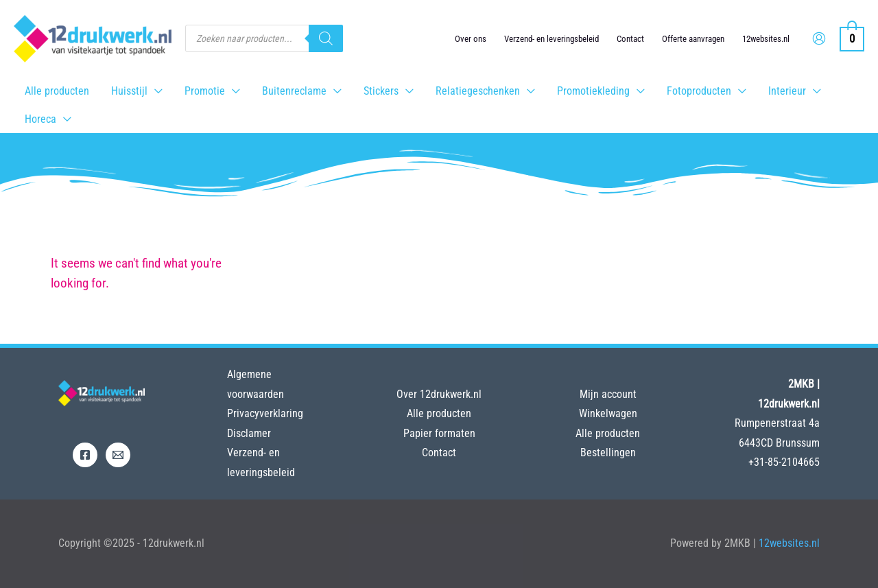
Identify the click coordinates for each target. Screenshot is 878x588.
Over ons (471, 39)
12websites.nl (766, 39)
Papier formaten (439, 433)
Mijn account (608, 394)
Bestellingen (608, 452)
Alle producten (439, 413)
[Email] (118, 455)
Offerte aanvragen (693, 39)
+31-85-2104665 (784, 462)
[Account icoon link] (819, 38)
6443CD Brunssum (779, 443)
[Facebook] (85, 455)
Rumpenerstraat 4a (777, 423)
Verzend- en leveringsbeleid (551, 39)
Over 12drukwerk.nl (439, 394)
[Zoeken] (326, 38)
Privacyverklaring (265, 413)
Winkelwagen (608, 413)
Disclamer (249, 433)
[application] (155, 91)
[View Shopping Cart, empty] (852, 38)
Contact (630, 39)
